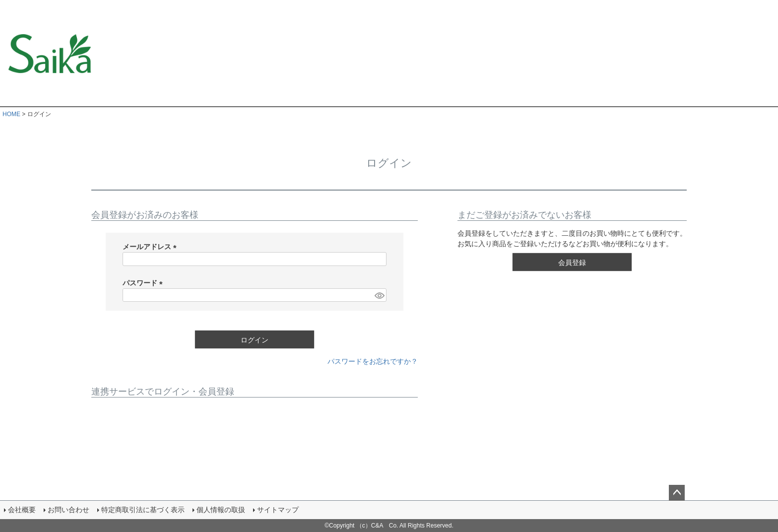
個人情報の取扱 (221, 510)
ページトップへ (677, 493)
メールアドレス (151, 247)
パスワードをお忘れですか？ (373, 361)
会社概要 (22, 510)
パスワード (144, 283)
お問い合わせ (68, 510)
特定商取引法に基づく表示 (143, 510)
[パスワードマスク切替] (379, 295)
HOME (11, 114)
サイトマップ (278, 510)
